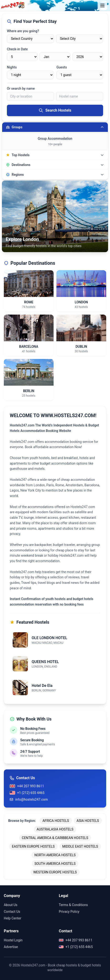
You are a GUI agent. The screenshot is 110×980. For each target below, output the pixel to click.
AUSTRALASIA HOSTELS (55, 829)
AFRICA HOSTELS (56, 821)
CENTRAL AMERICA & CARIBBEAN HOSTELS (55, 838)
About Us (11, 905)
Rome (60, 485)
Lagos (14, 490)
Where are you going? (23, 31)
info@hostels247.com (29, 799)
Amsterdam (74, 485)
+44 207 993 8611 (27, 786)
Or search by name (21, 88)
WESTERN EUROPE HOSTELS (55, 872)
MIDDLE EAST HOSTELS (80, 846)
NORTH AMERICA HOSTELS (55, 855)
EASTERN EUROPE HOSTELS (33, 846)
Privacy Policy (69, 912)
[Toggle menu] (102, 5)
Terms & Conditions (73, 905)
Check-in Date (17, 49)
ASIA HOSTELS (88, 821)
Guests (62, 67)
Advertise (11, 947)
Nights (12, 67)
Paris (50, 485)
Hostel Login (13, 940)
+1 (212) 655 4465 (27, 793)
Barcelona (92, 485)
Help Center (12, 918)
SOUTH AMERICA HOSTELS (55, 864)
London (39, 485)
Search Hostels (55, 110)
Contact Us (12, 912)
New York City (30, 490)
